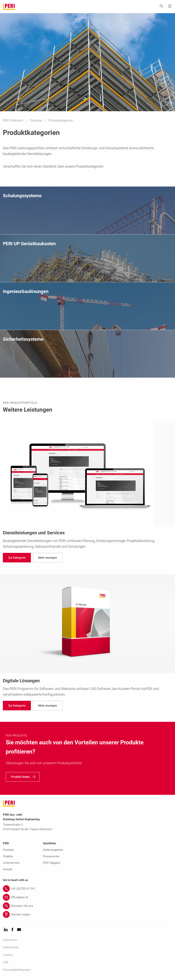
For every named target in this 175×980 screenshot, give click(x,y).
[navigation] (17, 558)
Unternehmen (11, 863)
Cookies (8, 955)
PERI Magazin (52, 863)
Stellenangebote (53, 850)
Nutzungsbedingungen (17, 970)
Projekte (8, 856)
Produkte (36, 120)
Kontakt (8, 869)
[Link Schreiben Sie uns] (87, 906)
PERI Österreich (14, 120)
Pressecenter (51, 856)
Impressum (10, 940)
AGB (6, 962)
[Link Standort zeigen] (87, 914)
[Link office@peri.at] (87, 897)
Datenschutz (11, 947)
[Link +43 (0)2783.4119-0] (87, 889)
